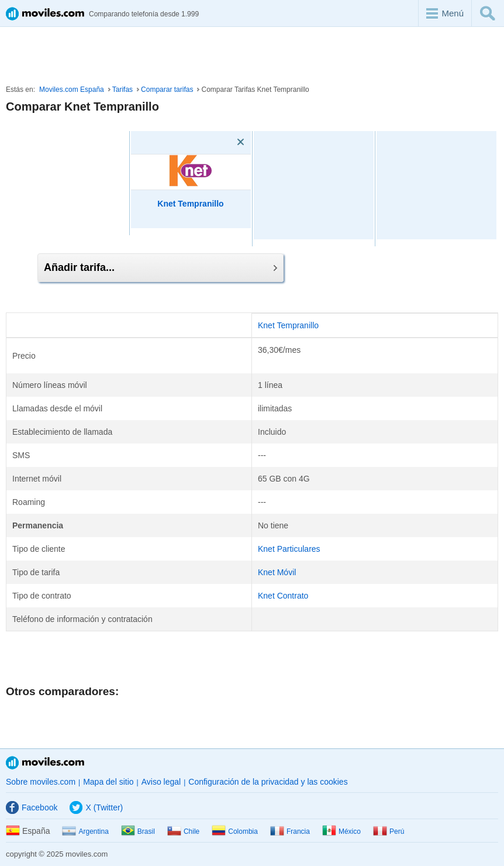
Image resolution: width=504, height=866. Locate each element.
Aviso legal (161, 782)
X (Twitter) (96, 807)
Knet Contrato (283, 596)
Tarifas (122, 90)
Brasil (138, 831)
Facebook (32, 807)
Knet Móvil (277, 572)
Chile (183, 831)
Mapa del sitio (108, 782)
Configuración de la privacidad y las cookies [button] (268, 782)
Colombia (235, 831)
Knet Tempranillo (288, 325)
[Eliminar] (224, 142)
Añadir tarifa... (160, 267)
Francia (290, 831)
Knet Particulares (289, 549)
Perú (389, 831)
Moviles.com (45, 763)
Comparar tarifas (167, 90)
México (341, 831)
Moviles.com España (72, 90)
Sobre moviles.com (41, 782)
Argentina (85, 831)
